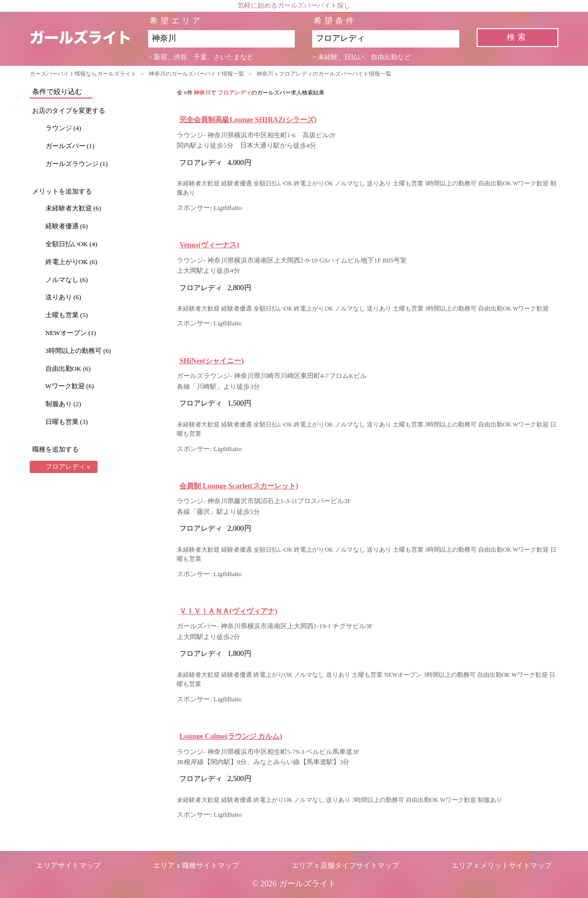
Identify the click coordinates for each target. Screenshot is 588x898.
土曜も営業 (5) (67, 315)
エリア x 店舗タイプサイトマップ (345, 866)
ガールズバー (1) (70, 146)
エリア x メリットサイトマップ (502, 866)
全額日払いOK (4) (72, 244)
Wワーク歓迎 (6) (70, 386)
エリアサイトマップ (68, 866)
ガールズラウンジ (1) (77, 164)
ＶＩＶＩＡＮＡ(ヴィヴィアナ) (228, 611)
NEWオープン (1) (71, 333)
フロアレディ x (68, 467)
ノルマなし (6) (67, 280)
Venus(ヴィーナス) (209, 245)
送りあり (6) (63, 297)
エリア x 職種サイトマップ (196, 866)
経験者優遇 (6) (67, 226)
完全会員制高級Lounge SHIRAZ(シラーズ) (248, 120)
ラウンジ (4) (63, 128)
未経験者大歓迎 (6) (73, 208)
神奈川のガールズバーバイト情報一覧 (196, 74)
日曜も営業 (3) (67, 422)
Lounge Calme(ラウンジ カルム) (231, 736)
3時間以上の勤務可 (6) (78, 351)
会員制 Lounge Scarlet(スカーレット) (239, 486)
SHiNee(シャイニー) (211, 361)
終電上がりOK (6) (72, 262)
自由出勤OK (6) (68, 369)
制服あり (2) (63, 404)
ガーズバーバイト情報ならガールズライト (83, 74)
